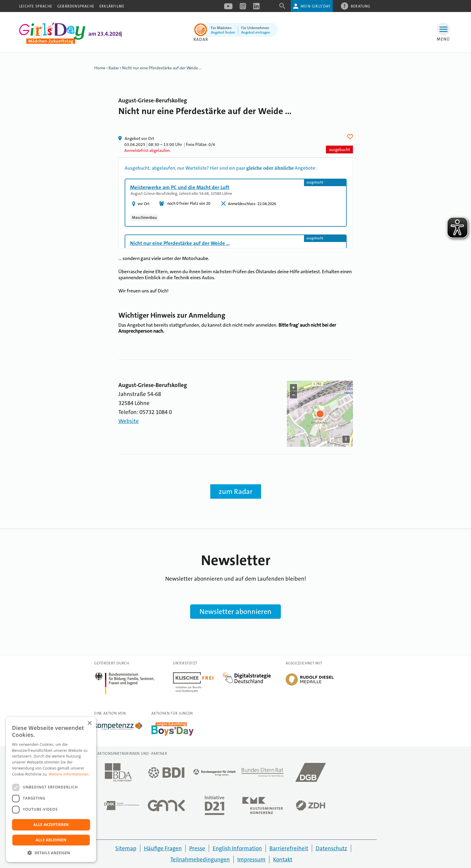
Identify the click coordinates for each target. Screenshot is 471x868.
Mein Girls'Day (316, 6)
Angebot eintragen (256, 32)
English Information (237, 848)
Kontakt (283, 859)
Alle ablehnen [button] (51, 840)
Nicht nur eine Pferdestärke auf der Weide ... (162, 68)
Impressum (251, 859)
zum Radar (236, 491)
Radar (114, 68)
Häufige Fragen (163, 848)
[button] (51, 853)
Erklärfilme (112, 6)
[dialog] (51, 789)
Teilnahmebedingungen (200, 859)
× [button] (89, 723)
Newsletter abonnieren (235, 612)
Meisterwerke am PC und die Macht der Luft (180, 187)
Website (129, 421)
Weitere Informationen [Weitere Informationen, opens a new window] (69, 774)
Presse (197, 848)
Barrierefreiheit (289, 848)
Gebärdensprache (76, 6)
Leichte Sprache (36, 6)
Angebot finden (223, 32)
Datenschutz (331, 848)
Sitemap (126, 848)
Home (100, 68)
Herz (351, 137)
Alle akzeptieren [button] (51, 825)
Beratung (361, 6)
